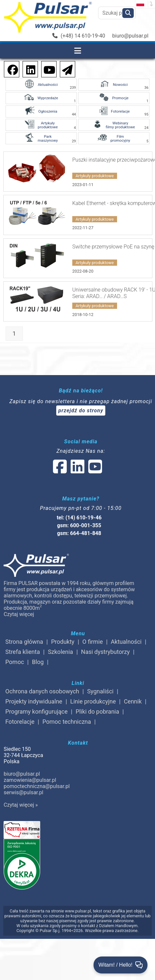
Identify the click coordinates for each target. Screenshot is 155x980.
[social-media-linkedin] (27, 69)
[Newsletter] (65, 69)
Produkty (63, 642)
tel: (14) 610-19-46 (79, 518)
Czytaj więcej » (21, 805)
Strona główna (24, 642)
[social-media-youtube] (47, 69)
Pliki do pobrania (97, 711)
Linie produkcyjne (93, 701)
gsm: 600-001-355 (79, 525)
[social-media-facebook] (9, 69)
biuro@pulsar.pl (130, 36)
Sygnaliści (100, 691)
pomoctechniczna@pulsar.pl (37, 786)
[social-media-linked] (77, 471)
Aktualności (126, 642)
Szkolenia (60, 652)
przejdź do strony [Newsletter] (81, 411)
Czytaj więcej (19, 614)
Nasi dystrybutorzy (105, 652)
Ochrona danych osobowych (42, 691)
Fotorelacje (20, 722)
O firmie (93, 642)
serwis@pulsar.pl (23, 792)
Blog (38, 662)
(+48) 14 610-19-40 (79, 36)
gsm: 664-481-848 (79, 533)
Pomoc (15, 662)
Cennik (133, 701)
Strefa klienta (23, 652)
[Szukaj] (128, 13)
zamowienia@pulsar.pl (30, 780)
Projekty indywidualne (34, 701)
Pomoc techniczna (67, 722)
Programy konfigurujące (36, 711)
